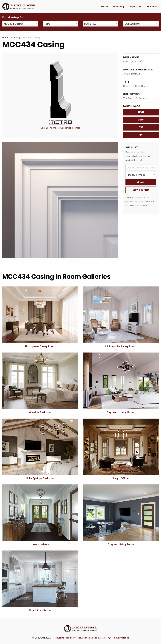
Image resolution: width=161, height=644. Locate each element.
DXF (141, 127)
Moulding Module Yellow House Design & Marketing (83, 638)
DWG (141, 120)
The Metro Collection (135, 98)
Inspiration (136, 7)
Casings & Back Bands (136, 86)
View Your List (141, 190)
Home (104, 7)
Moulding (118, 7)
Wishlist (152, 7)
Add (141, 182)
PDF (141, 135)
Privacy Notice (122, 638)
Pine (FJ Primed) (132, 74)
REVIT (141, 112)
